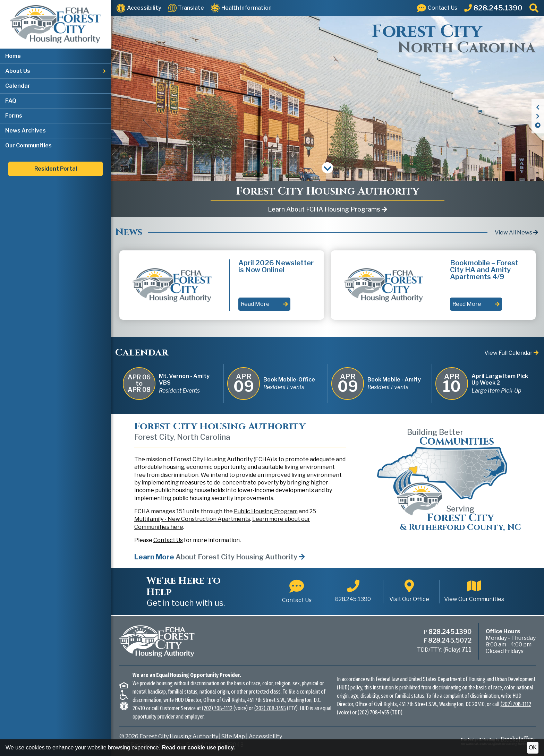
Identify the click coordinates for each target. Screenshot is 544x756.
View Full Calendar (511, 353)
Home (13, 56)
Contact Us (168, 540)
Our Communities (28, 145)
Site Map (233, 736)
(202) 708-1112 (217, 708)
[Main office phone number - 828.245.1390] (353, 592)
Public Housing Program (266, 511)
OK (533, 748)
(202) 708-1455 (270, 708)
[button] (56, 71)
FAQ (11, 101)
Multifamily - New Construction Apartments (192, 519)
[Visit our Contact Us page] (437, 8)
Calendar (18, 86)
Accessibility (265, 736)
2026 (132, 736)
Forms (14, 116)
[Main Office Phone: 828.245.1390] (493, 8)
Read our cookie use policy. (198, 748)
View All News (516, 233)
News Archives (25, 131)
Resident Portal (56, 169)
